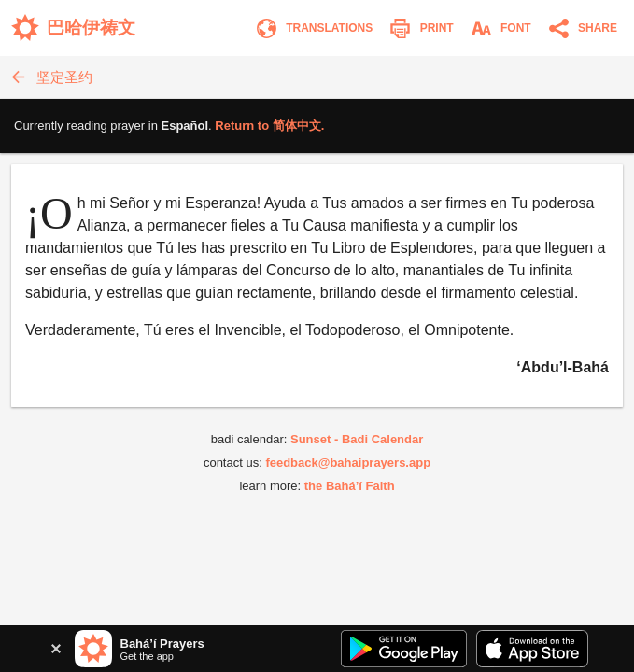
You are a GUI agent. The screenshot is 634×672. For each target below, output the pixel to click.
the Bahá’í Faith (350, 486)
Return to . (269, 126)
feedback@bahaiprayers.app (348, 462)
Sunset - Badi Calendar (357, 439)
